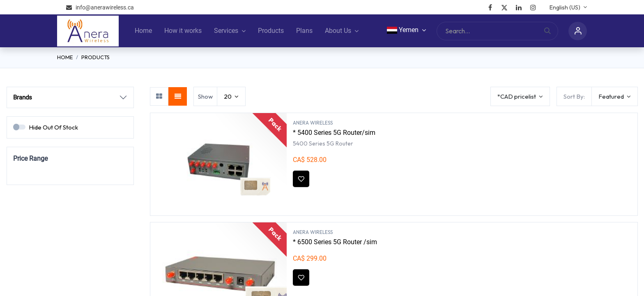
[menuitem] (143, 31)
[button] (615, 96)
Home (65, 57)
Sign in (578, 31)
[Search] (551, 31)
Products (95, 57)
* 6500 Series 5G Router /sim (335, 242)
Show (205, 96)
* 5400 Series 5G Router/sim (334, 133)
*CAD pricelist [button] (517, 96)
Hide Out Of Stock (53, 127)
